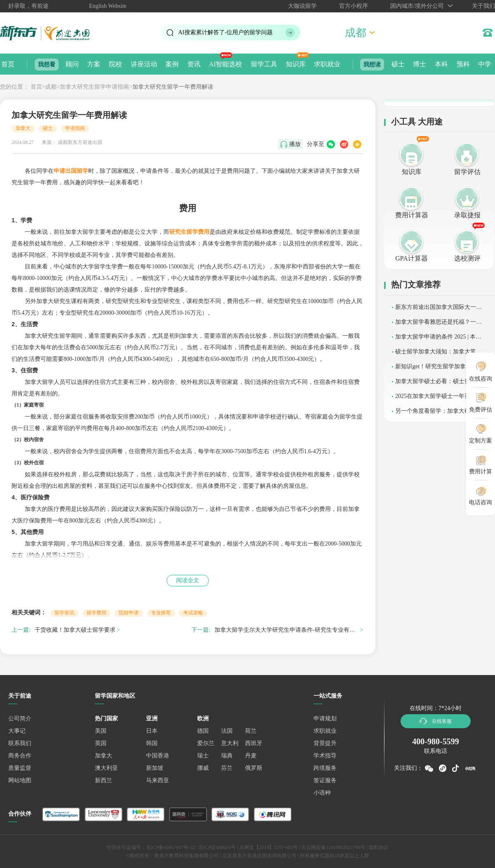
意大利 (230, 743)
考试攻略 (193, 613)
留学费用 (97, 613)
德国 (203, 731)
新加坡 (155, 768)
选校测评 (467, 258)
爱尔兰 (206, 743)
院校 (115, 64)
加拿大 (23, 128)
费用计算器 (412, 215)
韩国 (152, 743)
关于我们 (483, 6)
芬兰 (227, 768)
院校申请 (129, 613)
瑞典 (227, 756)
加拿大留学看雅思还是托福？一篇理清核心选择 (438, 325)
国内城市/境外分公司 (417, 6)
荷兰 (251, 731)
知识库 (296, 64)
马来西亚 (158, 780)
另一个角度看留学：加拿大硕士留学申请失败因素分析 (438, 414)
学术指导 (325, 756)
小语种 (322, 793)
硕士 (398, 64)
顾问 (72, 64)
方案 (94, 64)
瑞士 (203, 756)
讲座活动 (144, 64)
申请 (71, 171)
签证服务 (325, 780)
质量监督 (20, 768)
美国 (101, 731)
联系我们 (20, 743)
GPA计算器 (411, 258)
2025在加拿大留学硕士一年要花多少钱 (438, 399)
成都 (51, 87)
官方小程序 (354, 6)
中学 (485, 64)
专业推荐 (161, 613)
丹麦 (251, 756)
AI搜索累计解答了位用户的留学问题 (225, 32)
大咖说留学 (302, 6)
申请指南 (75, 128)
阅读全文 (188, 580)
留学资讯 (64, 613)
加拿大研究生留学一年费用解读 (173, 87)
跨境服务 (325, 768)
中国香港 (158, 756)
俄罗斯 (254, 768)
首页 (8, 64)
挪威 (203, 768)
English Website (108, 6)
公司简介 (20, 719)
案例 (172, 64)
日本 (152, 731)
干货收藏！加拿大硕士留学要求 (75, 630)
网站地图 (20, 780)
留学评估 (467, 172)
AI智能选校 (225, 64)
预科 (463, 64)
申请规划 (325, 719)
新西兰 (104, 780)
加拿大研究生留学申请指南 (94, 87)
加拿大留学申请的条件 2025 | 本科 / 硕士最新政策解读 (440, 340)
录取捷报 (467, 215)
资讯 (194, 64)
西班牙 (254, 743)
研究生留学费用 (189, 232)
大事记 (17, 731)
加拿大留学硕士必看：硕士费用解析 (438, 384)
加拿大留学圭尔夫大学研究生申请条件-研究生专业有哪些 (285, 631)
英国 (101, 743)
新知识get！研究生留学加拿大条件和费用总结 (439, 369)
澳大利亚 (106, 768)
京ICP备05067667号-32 (171, 847)
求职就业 (327, 64)
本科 (441, 64)
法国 (227, 731)
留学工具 (264, 64)
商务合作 (20, 756)
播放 (295, 144)
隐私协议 (379, 847)
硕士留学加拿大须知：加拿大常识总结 (438, 354)
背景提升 (325, 743)
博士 (420, 64)
